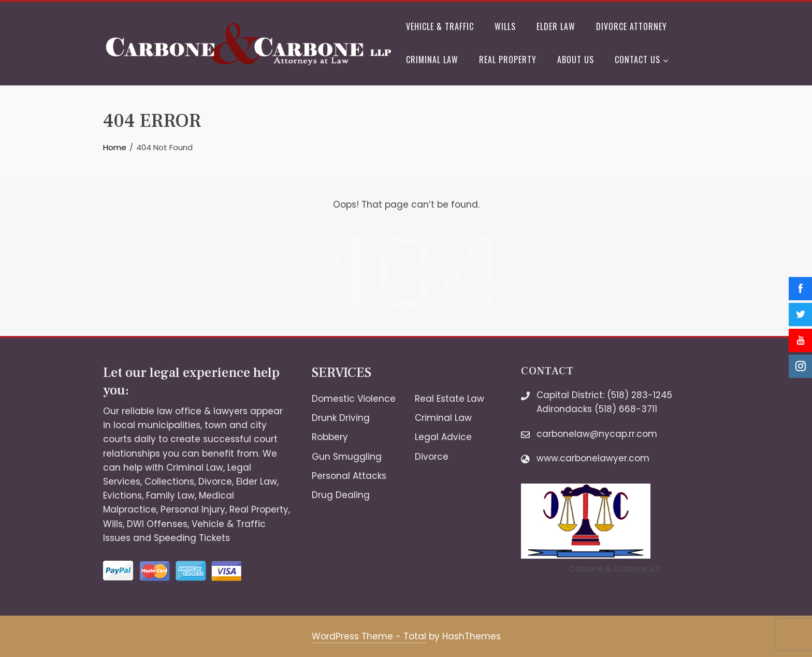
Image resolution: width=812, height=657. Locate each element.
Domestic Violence (354, 399)
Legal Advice (443, 437)
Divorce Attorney (632, 26)
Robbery (330, 437)
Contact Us (641, 61)
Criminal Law (432, 60)
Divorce (215, 481)
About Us (576, 60)
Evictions (122, 495)
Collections (169, 481)
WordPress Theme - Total (369, 636)
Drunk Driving (341, 418)
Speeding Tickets (192, 538)
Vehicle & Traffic (440, 26)
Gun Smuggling (347, 457)
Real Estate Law (450, 399)
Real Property (508, 60)
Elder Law (556, 26)
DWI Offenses (157, 524)
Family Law (170, 495)
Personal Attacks (349, 476)
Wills (505, 26)
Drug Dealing (341, 495)
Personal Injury (193, 509)
